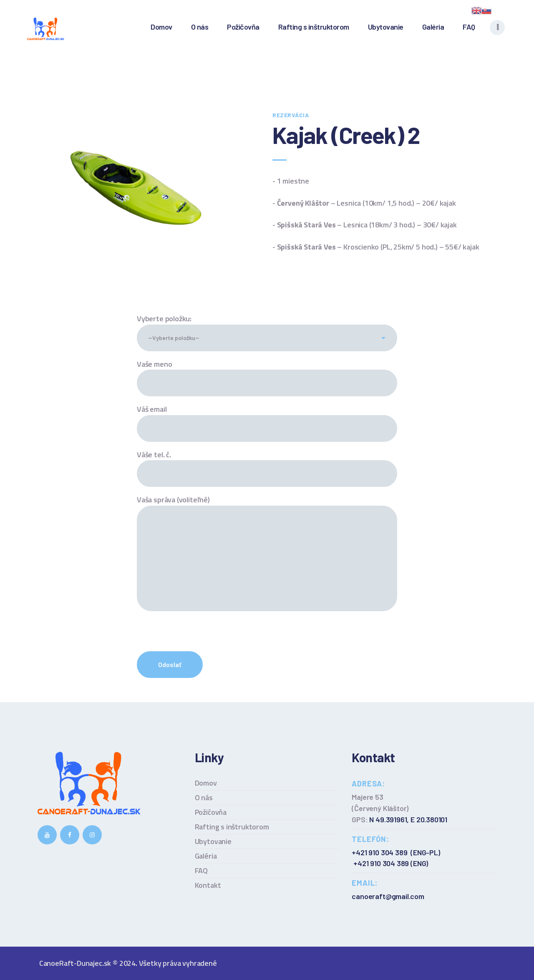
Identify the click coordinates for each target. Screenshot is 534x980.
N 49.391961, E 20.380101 (408, 819)
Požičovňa (211, 812)
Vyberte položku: (164, 319)
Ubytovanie (213, 841)
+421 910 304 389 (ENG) (391, 863)
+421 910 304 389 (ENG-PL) (396, 852)
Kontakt (208, 885)
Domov (206, 783)
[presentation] (200, 640)
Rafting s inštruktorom (232, 827)
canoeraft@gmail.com (388, 896)
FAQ (201, 870)
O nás (204, 797)
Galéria (206, 856)
